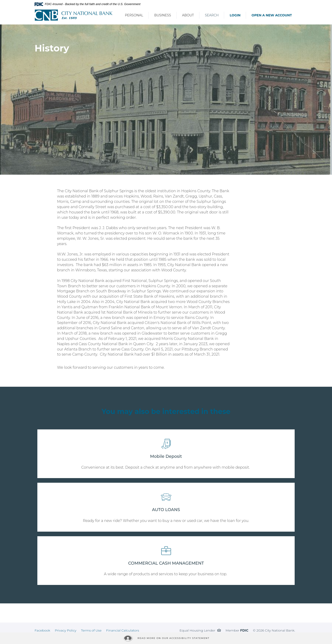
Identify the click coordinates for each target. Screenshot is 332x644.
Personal (134, 15)
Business (163, 15)
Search (212, 15)
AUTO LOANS (166, 510)
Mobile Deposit (166, 456)
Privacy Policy (66, 630)
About (188, 15)
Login (235, 15)
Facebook (42, 630)
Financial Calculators (123, 630)
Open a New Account (272, 15)
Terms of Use (91, 630)
